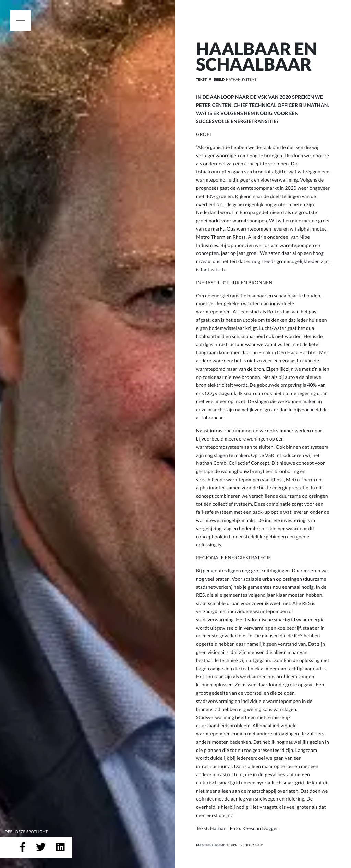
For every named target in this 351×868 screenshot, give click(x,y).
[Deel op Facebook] (23, 847)
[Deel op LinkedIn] (60, 847)
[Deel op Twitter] (41, 847)
